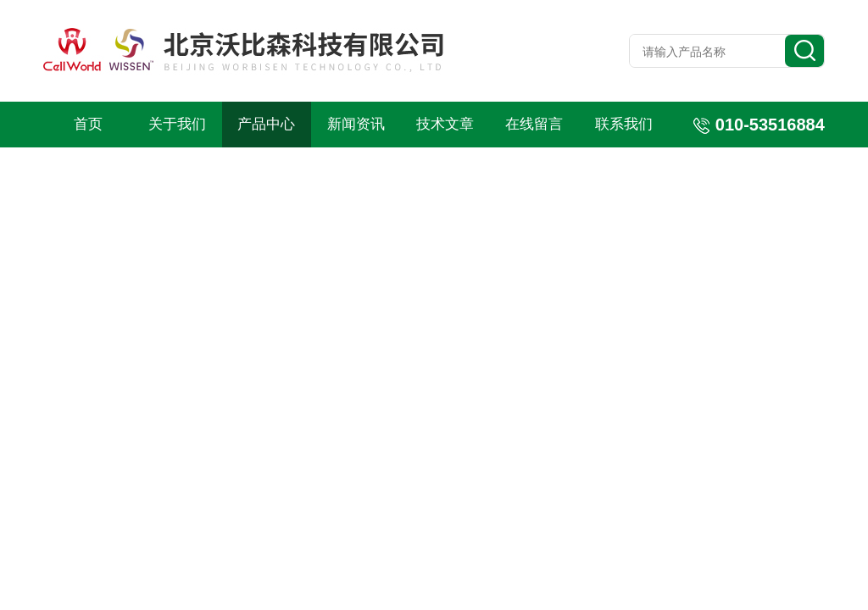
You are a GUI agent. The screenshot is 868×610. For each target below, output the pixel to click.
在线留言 (534, 124)
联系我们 (624, 124)
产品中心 (266, 124)
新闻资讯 (356, 124)
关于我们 (177, 124)
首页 (88, 124)
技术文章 (445, 124)
